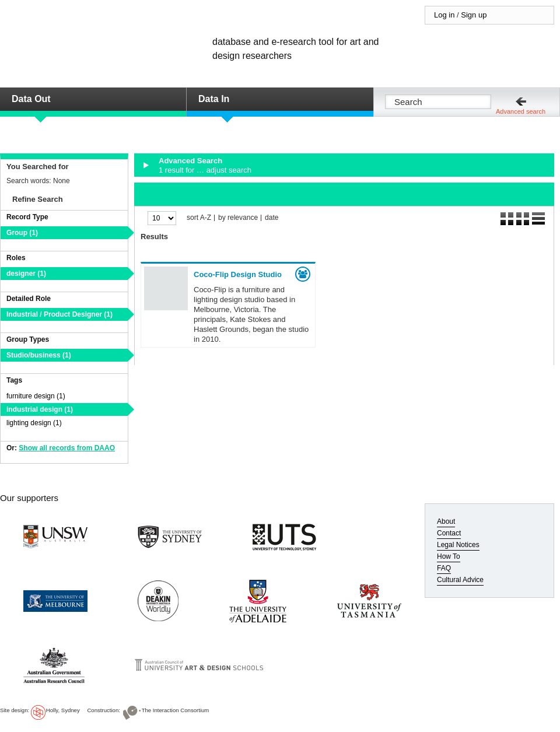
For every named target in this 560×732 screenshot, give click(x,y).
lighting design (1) (34, 423)
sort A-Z (199, 218)
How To (449, 556)
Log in (444, 15)
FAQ (444, 568)
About (446, 521)
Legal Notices (458, 545)
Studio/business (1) (39, 355)
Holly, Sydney (63, 710)
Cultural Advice (460, 580)
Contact (449, 533)
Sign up (474, 15)
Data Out (31, 99)
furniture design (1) (36, 396)
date (272, 218)
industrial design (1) (40, 409)
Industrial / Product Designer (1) (60, 314)
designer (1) (26, 274)
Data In (214, 99)
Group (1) (22, 233)
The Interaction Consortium (176, 710)
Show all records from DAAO (67, 448)
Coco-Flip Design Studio (238, 274)
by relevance (238, 218)
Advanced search (521, 111)
